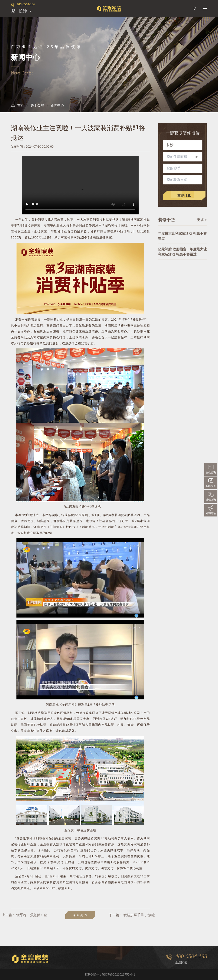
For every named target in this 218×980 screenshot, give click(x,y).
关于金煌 (37, 105)
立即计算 (187, 196)
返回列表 (80, 915)
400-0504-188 (26, 4)
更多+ (202, 222)
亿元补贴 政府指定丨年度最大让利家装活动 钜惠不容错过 (182, 257)
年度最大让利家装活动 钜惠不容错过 (182, 242)
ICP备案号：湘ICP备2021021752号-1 (110, 974)
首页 (17, 106)
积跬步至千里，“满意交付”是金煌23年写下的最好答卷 (160, 915)
